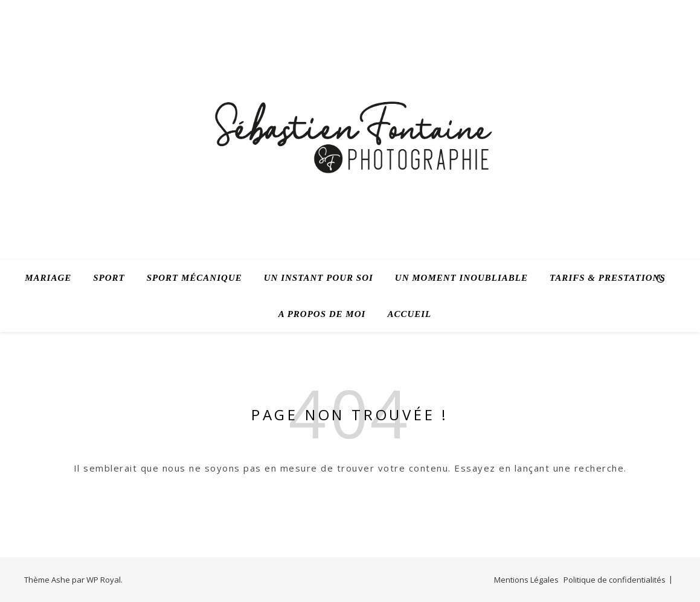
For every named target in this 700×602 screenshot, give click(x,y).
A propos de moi (322, 314)
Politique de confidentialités (615, 580)
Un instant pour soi (319, 278)
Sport (109, 278)
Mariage (48, 278)
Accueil (409, 314)
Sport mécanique (194, 278)
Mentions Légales (526, 580)
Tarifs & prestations (608, 278)
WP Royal (104, 580)
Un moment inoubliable (461, 278)
